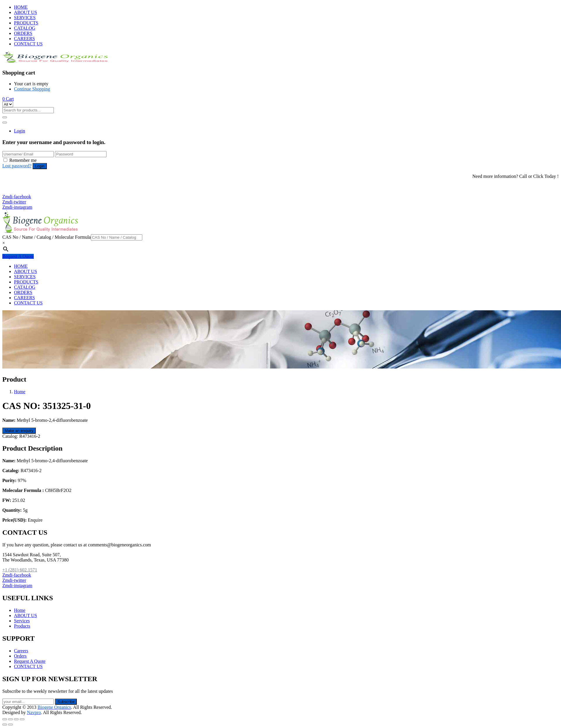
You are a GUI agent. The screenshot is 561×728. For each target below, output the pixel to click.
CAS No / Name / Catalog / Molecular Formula (47, 237)
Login (19, 131)
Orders (20, 656)
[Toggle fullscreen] (16, 719)
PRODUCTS (26, 23)
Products (22, 626)
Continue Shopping (32, 89)
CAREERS (24, 39)
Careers (21, 651)
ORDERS (23, 33)
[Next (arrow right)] (10, 725)
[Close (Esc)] (5, 719)
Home (20, 392)
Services (22, 621)
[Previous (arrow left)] (5, 725)
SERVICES (25, 18)
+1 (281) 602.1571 (23, 186)
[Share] (10, 719)
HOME (21, 7)
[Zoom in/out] (22, 719)
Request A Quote (18, 256)
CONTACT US (28, 44)
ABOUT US (25, 12)
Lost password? (17, 166)
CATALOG (25, 28)
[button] (8, 99)
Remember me (23, 160)
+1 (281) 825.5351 (23, 191)
